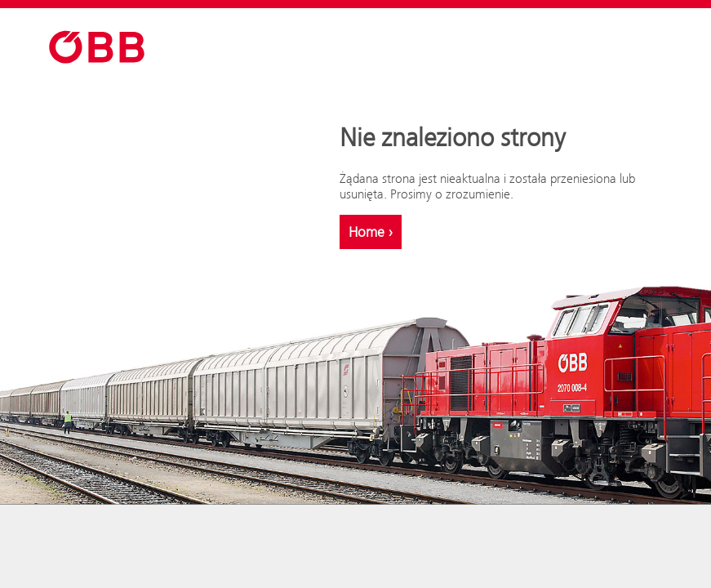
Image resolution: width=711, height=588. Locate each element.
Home (371, 232)
